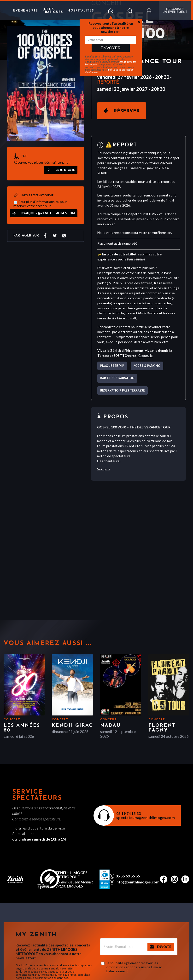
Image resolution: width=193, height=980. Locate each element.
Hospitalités (81, 11)
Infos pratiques (53, 11)
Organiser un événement (175, 11)
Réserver (127, 111)
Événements (26, 11)
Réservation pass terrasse (123, 391)
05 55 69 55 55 (128, 876)
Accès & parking (147, 366)
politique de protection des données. (46, 978)
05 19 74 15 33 (129, 813)
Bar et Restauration (117, 378)
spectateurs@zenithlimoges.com (146, 817)
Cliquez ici (146, 355)
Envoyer (111, 48)
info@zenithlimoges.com (137, 882)
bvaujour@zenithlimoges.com (48, 213)
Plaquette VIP (112, 366)
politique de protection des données (109, 71)
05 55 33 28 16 (65, 170)
